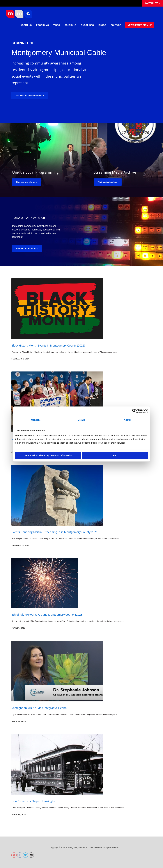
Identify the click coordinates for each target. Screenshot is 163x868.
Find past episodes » (108, 182)
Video (57, 25)
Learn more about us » (27, 248)
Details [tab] (81, 420)
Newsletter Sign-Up (140, 25)
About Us (26, 25)
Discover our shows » (27, 182)
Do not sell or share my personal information (48, 455)
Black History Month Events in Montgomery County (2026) (48, 345)
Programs (43, 25)
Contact (116, 25)
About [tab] (127, 420)
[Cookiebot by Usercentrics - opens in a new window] (134, 411)
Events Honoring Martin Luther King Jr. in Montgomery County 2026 (54, 532)
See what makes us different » (30, 96)
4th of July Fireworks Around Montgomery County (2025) (47, 615)
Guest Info (87, 25)
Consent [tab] (36, 420)
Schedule (70, 25)
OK (115, 455)
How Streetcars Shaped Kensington (34, 801)
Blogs (102, 25)
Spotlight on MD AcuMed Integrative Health (39, 708)
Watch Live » (153, 3)
